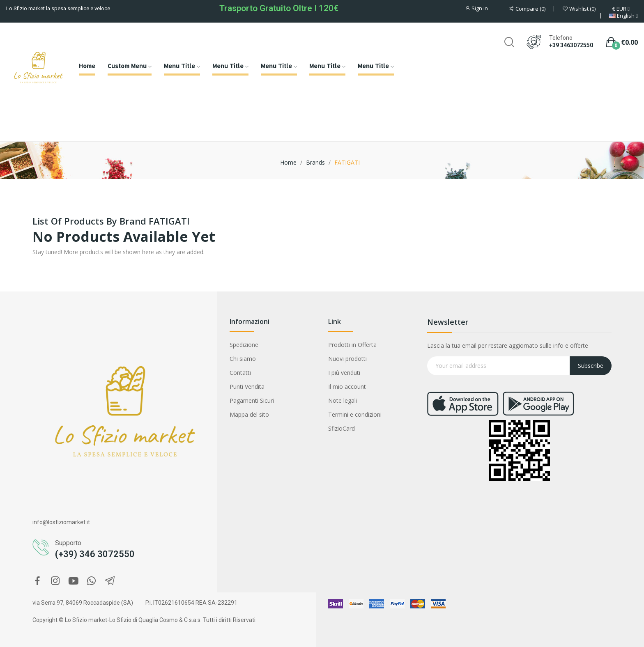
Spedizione (244, 345)
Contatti (240, 373)
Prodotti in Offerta (352, 345)
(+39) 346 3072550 (95, 554)
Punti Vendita (247, 387)
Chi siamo (243, 359)
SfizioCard (342, 428)
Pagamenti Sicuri (252, 400)
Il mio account (347, 387)
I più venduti (344, 373)
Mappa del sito (249, 414)
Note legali (343, 400)
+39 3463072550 (571, 45)
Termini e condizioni (355, 414)
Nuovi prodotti (347, 359)
